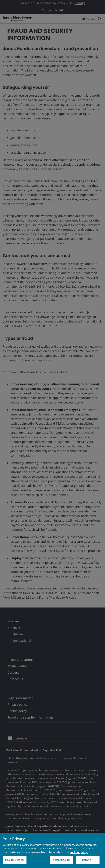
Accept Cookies (62, 860)
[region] (52, 850)
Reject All (88, 860)
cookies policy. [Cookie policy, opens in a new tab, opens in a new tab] (79, 852)
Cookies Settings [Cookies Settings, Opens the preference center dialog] (15, 860)
